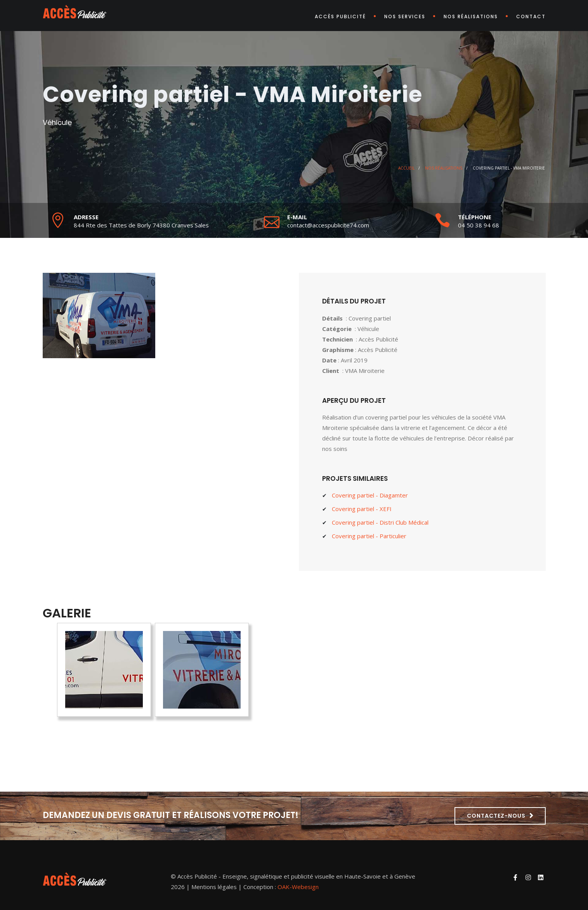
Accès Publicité (340, 16)
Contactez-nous (496, 816)
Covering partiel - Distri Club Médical (380, 522)
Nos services (405, 16)
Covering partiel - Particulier (369, 536)
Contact (531, 16)
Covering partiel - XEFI (362, 509)
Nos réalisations (471, 16)
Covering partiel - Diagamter (370, 495)
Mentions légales (214, 887)
